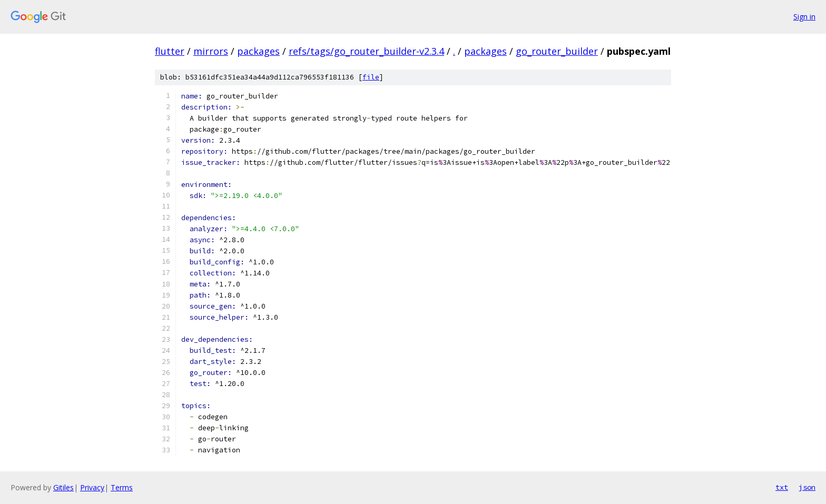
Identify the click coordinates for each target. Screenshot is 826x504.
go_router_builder (557, 51)
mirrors (211, 51)
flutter (170, 51)
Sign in (804, 17)
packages (258, 51)
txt (782, 487)
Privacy (92, 487)
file (371, 77)
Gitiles (63, 487)
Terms (122, 487)
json (807, 487)
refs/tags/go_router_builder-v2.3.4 (366, 51)
